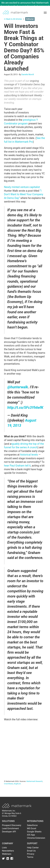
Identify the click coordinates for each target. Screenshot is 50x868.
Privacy (31, 854)
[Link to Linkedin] (8, 858)
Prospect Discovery (12, 825)
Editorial (30, 19)
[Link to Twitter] (4, 858)
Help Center (33, 848)
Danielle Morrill (28, 74)
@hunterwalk (18, 387)
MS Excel (32, 828)
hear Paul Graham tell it (17, 466)
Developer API (9, 832)
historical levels (29, 455)
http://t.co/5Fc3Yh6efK (25, 408)
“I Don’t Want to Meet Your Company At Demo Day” (24, 194)
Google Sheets (34, 832)
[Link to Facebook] (12, 858)
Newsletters (8, 851)
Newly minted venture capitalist (22, 187)
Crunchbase (8, 784)
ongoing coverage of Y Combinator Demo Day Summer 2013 (24, 85)
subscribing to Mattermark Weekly (23, 95)
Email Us (31, 851)
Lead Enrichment (10, 828)
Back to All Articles (13, 19)
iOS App (31, 835)
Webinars (7, 854)
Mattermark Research (34, 781)
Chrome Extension (36, 838)
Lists (4, 848)
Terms (30, 857)
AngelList (17, 784)
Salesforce (32, 825)
